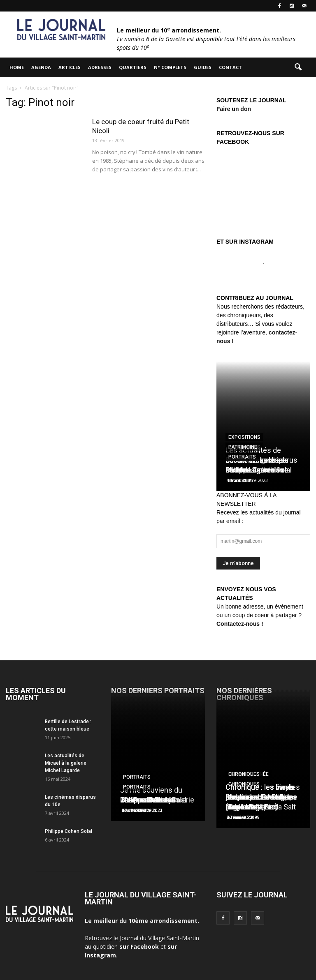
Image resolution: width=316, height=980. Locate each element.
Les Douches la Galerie (157, 800)
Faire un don (234, 109)
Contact (230, 67)
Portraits (242, 457)
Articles (70, 67)
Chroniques (244, 774)
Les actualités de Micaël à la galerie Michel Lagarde (66, 763)
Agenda (41, 67)
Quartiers (133, 67)
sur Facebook (139, 947)
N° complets (170, 67)
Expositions (244, 437)
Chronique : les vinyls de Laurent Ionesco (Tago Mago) (260, 797)
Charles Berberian (254, 470)
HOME (17, 67)
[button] (298, 67)
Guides (203, 67)
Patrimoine (243, 447)
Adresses (100, 67)
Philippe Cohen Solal (69, 831)
